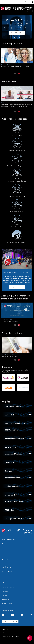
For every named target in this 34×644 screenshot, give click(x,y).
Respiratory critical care (17, 196)
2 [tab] (16, 37)
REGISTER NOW (17, 287)
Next (19, 73)
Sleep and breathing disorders (17, 242)
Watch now (27, 33)
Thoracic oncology (17, 227)
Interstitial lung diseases (17, 150)
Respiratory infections (17, 212)
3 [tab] (18, 37)
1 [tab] (15, 37)
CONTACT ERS (10, 621)
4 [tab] (19, 37)
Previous (15, 73)
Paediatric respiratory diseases (17, 166)
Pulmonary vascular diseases (17, 181)
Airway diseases (17, 135)
